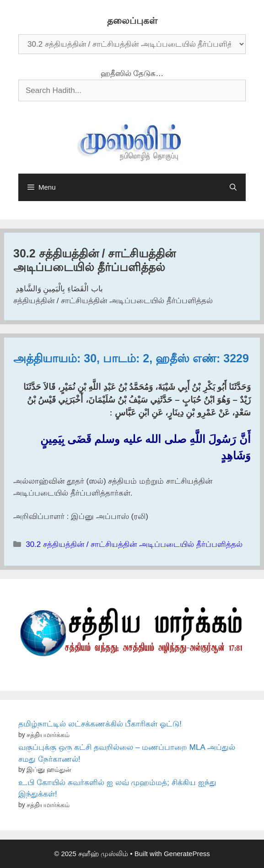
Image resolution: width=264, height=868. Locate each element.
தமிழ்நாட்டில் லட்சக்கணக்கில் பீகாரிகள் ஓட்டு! (100, 724)
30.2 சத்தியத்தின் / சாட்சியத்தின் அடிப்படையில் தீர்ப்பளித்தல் (134, 544)
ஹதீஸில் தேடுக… (132, 74)
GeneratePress (187, 854)
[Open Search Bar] (233, 187)
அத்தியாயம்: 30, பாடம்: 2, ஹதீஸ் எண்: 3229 (131, 358)
